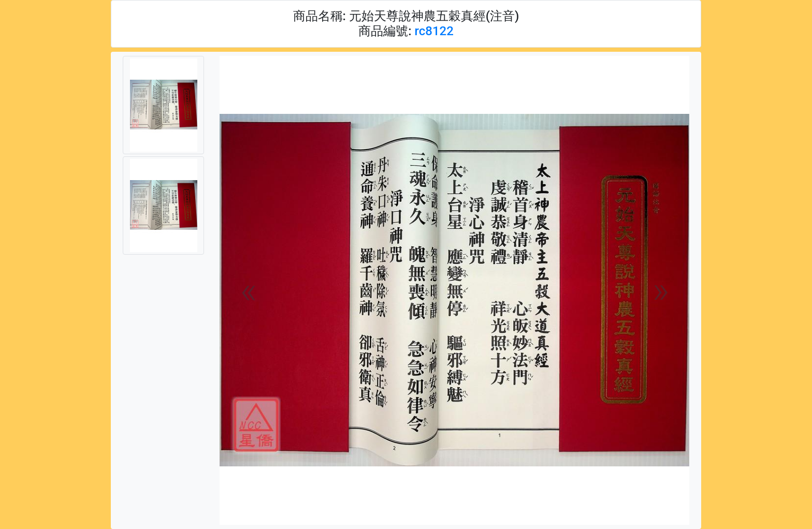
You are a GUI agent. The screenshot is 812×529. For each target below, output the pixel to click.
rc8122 (434, 31)
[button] (248, 291)
